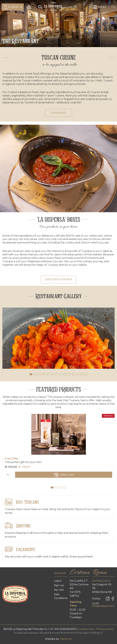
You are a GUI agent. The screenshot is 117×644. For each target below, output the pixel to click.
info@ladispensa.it (103, 606)
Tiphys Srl (66, 639)
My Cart (59, 590)
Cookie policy (86, 629)
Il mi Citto (11, 459)
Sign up (59, 585)
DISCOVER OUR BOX (58, 279)
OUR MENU (58, 113)
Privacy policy (105, 629)
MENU (100, 7)
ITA (113, 7)
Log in (58, 581)
